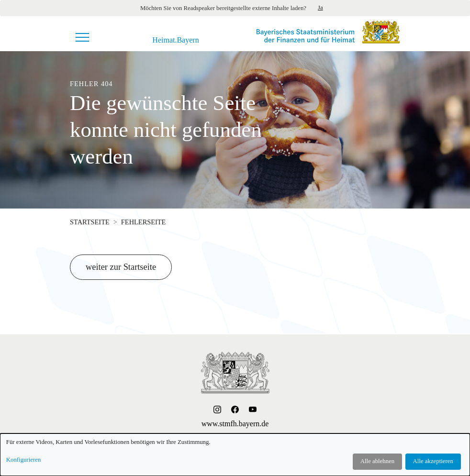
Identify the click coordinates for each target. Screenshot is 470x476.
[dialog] (235, 455)
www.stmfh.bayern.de (235, 424)
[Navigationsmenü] (82, 37)
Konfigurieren (24, 460)
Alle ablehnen (377, 461)
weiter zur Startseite (121, 267)
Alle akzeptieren (433, 461)
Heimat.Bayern (175, 40)
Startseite (90, 222)
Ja (320, 8)
